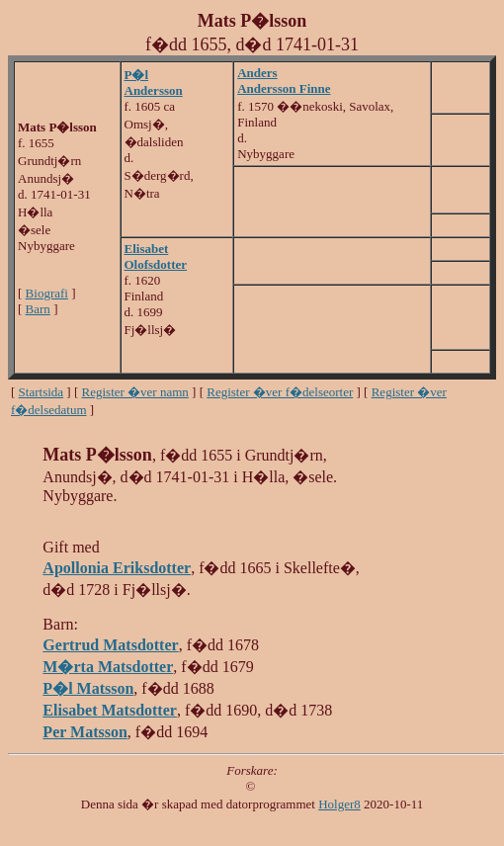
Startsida (42, 392)
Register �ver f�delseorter (280, 392)
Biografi (47, 293)
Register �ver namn (135, 392)
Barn (38, 309)
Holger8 (339, 804)
